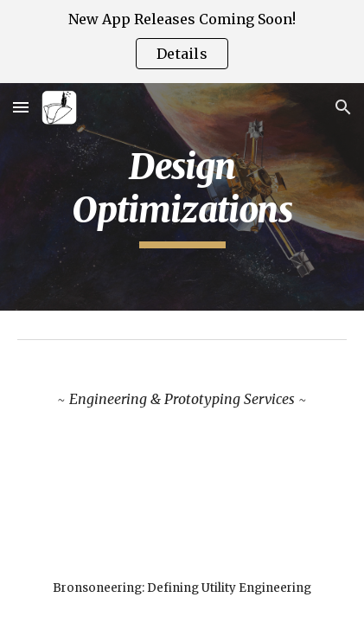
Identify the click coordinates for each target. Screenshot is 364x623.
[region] (182, 42)
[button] (21, 107)
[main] (182, 197)
